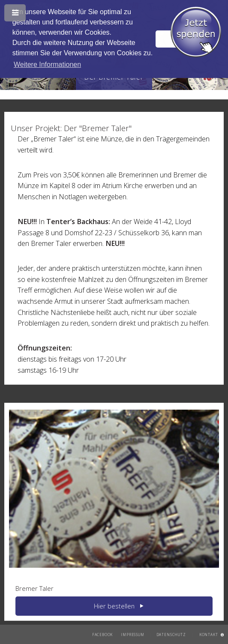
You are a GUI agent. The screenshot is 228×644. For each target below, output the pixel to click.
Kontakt (209, 634)
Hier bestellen (114, 606)
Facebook (103, 634)
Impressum (132, 634)
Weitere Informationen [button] (47, 64)
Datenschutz (171, 634)
